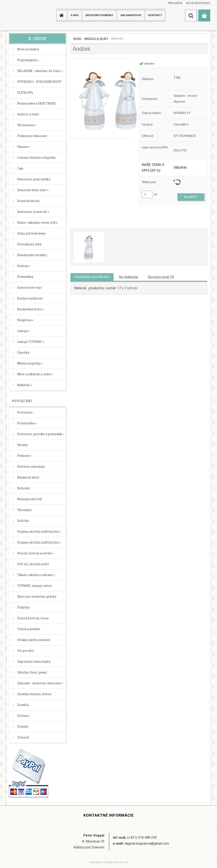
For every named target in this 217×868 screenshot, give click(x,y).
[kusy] (147, 194)
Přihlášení (175, 3)
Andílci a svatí (96, 39)
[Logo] (24, 15)
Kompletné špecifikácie (92, 277)
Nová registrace (198, 3)
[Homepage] (62, 15)
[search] (191, 16)
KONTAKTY (155, 15)
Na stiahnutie (129, 277)
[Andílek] (102, 98)
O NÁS (75, 15)
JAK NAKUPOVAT (131, 15)
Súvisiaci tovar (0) (161, 277)
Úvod (77, 39)
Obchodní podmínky (99, 15)
